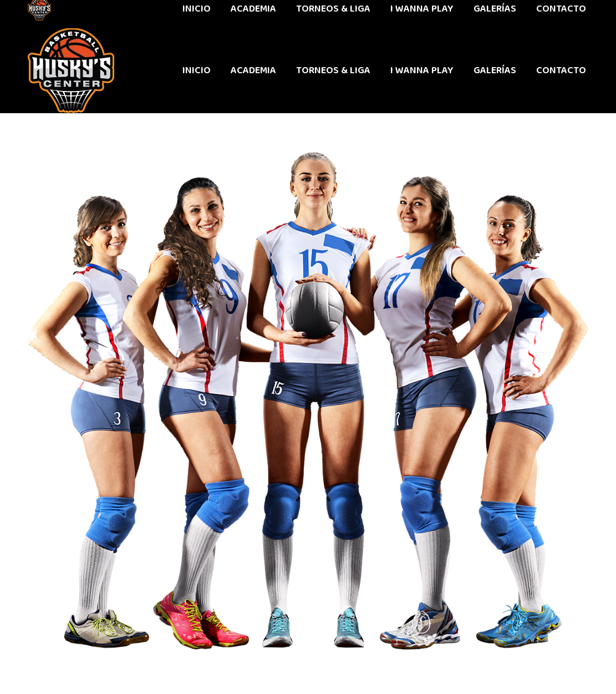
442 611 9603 (55, 14)
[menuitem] (197, 70)
